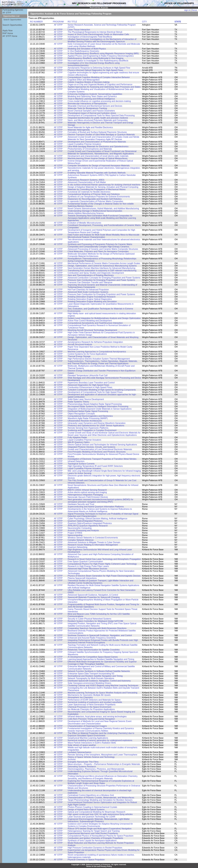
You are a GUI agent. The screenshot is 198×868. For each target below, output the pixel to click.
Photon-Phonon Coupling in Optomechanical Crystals (92, 807)
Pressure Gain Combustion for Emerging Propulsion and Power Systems (101, 280)
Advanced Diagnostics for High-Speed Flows (88, 385)
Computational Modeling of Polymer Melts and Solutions (94, 194)
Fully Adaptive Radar (77, 437)
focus (194, 10)
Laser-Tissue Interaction (79, 30)
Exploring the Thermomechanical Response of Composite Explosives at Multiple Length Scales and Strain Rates (101, 782)
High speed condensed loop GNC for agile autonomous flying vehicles (100, 814)
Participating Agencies (13, 10)
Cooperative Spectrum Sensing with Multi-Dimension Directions (97, 628)
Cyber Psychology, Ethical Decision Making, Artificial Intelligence (98, 519)
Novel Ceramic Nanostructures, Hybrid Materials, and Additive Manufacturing (103, 208)
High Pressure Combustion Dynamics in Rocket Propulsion (95, 848)
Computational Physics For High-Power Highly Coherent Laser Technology (102, 564)
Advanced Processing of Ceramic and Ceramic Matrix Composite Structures (103, 249)
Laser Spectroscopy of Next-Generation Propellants (92, 705)
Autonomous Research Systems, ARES (86, 180)
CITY (144, 22)
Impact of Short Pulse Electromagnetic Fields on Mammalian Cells (98, 34)
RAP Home (8, 33)
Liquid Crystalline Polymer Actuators (84, 144)
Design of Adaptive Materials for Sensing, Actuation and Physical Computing (103, 187)
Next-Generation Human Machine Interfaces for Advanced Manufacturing (102, 268)
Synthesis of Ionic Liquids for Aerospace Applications (92, 841)
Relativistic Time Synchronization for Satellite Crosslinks (94, 650)
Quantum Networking (78, 547)
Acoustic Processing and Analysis (83, 530)
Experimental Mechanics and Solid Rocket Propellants (93, 833)
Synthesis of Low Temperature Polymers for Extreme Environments (99, 197)
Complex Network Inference (81, 540)
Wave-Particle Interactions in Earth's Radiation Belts (92, 743)
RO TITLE (72, 22)
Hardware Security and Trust (81, 504)
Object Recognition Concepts (81, 414)
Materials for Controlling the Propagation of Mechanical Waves (97, 189)
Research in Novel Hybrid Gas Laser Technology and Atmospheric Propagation (104, 559)
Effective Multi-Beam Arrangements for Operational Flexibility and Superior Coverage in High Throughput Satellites (102, 663)
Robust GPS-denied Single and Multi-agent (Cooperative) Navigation (100, 829)
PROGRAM (58, 22)
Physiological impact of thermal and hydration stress (92, 113)
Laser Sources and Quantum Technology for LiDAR (92, 817)
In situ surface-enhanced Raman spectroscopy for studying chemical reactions (104, 185)
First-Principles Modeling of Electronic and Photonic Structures (97, 452)
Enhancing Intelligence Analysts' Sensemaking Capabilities (95, 94)
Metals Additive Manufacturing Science (86, 213)
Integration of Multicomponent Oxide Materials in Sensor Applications (100, 409)
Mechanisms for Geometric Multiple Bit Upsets (89, 695)
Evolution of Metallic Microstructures (84, 223)
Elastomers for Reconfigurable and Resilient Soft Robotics (95, 199)
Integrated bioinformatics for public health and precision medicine (98, 118)
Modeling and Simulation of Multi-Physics (87, 49)
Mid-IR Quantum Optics (79, 442)
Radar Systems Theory (78, 402)
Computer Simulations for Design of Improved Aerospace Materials (99, 166)
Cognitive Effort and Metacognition (84, 80)
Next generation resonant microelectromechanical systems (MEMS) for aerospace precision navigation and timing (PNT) (101, 501)
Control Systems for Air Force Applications (87, 354)
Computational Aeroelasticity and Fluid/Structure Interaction (95, 323)
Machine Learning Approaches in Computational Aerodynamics (97, 352)
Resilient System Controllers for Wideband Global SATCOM (95, 621)
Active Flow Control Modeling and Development (90, 321)
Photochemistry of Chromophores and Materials (90, 149)
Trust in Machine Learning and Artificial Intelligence (91, 99)
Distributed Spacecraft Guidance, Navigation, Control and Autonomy (99, 681)
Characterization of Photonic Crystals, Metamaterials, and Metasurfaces (101, 798)
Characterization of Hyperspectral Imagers (87, 726)
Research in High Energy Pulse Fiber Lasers (88, 566)
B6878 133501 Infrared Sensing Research (87, 490)
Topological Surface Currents (81, 464)
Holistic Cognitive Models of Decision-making (89, 82)
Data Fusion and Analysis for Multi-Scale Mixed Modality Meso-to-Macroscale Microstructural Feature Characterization (104, 236)
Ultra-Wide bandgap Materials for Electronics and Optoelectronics (98, 146)
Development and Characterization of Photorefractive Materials (97, 142)
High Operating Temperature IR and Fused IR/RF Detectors (95, 466)
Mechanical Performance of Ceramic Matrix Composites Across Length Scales (104, 263)
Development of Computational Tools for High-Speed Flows (95, 392)
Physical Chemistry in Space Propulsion (86, 860)
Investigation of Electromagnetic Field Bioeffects (90, 37)
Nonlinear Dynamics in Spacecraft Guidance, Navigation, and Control (100, 635)
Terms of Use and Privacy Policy (99, 866)
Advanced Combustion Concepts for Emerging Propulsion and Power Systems (104, 278)
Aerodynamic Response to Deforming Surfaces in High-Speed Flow (99, 68)
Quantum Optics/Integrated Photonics (85, 521)
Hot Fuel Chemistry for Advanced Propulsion (88, 290)
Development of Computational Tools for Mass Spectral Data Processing (101, 115)
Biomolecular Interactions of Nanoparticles (87, 104)
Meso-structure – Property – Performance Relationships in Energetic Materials (104, 764)
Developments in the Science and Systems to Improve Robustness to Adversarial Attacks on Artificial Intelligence (100, 510)
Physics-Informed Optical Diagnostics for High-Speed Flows (95, 70)
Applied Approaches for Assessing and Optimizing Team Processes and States (104, 87)
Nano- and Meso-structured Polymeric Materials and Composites (98, 120)
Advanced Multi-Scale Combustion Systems (88, 292)
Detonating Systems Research (82, 767)
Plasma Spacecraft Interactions (82, 578)
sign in (187, 10)
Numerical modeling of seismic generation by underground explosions (100, 740)
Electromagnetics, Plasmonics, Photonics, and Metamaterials (96, 769)
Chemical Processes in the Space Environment (90, 707)
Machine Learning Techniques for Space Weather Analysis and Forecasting (103, 693)
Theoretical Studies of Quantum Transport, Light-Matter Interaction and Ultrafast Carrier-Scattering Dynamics (101, 582)
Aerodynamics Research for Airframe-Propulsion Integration (95, 342)
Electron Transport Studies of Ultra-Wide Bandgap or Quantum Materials (101, 135)
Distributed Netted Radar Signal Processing (88, 411)
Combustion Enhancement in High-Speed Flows (90, 387)
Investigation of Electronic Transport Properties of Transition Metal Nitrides (102, 459)
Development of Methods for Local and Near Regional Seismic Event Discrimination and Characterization (100, 722)
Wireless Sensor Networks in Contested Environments (93, 538)
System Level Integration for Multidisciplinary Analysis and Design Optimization (104, 318)
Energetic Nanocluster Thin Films (83, 762)
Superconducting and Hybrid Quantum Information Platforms (96, 507)
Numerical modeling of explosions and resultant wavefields (95, 702)
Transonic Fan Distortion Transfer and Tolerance (90, 282)
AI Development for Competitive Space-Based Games (93, 657)
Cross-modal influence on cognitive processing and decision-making (99, 101)
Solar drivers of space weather (82, 745)
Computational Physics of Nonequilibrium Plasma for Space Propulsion (101, 836)
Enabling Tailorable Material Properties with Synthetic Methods (97, 173)
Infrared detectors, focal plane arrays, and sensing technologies (97, 716)
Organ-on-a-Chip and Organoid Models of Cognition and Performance (100, 84)
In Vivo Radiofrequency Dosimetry (84, 51)
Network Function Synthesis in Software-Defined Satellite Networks (99, 671)
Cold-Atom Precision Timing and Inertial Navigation (91, 719)
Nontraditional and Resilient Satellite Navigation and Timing (95, 676)
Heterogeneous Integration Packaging (85, 495)
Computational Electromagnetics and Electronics (90, 416)
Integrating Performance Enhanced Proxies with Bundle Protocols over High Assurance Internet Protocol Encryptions (103, 641)
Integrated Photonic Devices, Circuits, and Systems (92, 447)
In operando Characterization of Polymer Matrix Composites (95, 201)
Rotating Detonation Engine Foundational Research (92, 297)
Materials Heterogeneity (79, 130)
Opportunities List (11, 16)
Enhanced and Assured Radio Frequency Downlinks (92, 638)
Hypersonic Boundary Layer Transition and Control (91, 383)
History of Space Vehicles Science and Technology (91, 757)
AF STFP (7, 13)
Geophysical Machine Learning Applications (88, 738)
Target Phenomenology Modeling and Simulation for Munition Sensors (100, 800)
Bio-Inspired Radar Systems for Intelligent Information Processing (98, 406)
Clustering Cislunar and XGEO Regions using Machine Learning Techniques (103, 685)
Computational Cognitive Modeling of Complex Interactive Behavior (99, 77)
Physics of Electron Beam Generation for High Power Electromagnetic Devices (104, 576)
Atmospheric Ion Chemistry (80, 697)
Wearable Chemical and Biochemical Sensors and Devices (95, 106)
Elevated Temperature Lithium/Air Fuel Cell (88, 375)
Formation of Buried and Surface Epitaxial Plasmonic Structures (97, 132)
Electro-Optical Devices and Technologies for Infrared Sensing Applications (102, 445)
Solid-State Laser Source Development (86, 399)
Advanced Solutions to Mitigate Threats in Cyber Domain (94, 542)
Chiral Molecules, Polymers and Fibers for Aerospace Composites (98, 251)
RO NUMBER (36, 22)
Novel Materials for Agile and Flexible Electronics (90, 127)
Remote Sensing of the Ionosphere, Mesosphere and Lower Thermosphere (103, 755)
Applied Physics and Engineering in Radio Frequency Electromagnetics (101, 56)
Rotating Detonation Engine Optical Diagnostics (90, 299)
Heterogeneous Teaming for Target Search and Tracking (94, 831)
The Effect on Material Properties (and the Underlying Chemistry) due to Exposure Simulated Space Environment (101, 734)
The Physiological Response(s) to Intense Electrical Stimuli (95, 32)
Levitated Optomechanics (80, 752)
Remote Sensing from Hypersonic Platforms (88, 428)
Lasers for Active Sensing (80, 473)
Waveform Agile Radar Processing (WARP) (88, 418)
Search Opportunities (12, 20)
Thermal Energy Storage (79, 356)
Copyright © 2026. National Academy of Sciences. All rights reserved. (99, 865)
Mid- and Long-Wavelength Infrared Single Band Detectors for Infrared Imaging (104, 471)
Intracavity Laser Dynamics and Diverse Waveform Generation (97, 423)
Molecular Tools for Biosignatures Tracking (87, 108)
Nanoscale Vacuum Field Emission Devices (88, 497)
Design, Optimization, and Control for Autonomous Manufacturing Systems (102, 266)
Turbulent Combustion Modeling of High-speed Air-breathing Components (102, 390)
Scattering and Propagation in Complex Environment (92, 430)
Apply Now (8, 31)
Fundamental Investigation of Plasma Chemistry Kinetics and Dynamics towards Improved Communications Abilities (101, 730)
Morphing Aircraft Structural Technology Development (92, 330)
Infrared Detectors (76, 461)
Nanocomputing (75, 535)
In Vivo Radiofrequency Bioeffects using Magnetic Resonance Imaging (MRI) (103, 53)
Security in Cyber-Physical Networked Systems (90, 619)
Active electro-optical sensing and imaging (87, 492)
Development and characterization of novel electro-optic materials (98, 156)
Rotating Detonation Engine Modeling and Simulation (92, 302)
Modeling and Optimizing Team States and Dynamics (92, 96)
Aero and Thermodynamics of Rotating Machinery (91, 275)
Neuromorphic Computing (80, 528)
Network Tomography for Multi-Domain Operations (91, 678)
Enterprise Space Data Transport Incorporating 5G (91, 674)
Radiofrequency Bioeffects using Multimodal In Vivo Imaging (96, 58)
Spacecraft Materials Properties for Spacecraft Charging (94, 597)
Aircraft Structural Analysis (80, 344)
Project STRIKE (75, 533)
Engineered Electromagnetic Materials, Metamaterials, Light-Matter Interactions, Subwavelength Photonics (99, 820)
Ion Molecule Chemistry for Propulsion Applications (91, 709)
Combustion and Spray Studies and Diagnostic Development (96, 273)
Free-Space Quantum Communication (85, 561)
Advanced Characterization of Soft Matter (87, 182)
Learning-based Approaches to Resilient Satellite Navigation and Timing (101, 659)
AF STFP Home (10, 36)
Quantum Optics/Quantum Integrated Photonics (90, 523)
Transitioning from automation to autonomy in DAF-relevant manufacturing (102, 270)
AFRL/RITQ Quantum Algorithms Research (88, 526)
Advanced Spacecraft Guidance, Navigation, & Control (93, 595)
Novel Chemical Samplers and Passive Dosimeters (91, 111)
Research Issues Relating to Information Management (93, 545)
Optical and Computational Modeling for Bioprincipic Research (97, 812)
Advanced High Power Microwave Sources (87, 569)
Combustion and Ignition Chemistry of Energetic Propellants (95, 838)
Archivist (72, 759)
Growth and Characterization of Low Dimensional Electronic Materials (100, 449)
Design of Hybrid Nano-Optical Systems (86, 810)
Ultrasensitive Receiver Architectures (85, 421)
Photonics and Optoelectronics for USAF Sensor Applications (96, 426)
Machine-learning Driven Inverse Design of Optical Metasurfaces (98, 158)
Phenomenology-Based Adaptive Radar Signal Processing (95, 404)
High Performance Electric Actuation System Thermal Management (99, 359)
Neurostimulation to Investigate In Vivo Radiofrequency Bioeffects (98, 61)
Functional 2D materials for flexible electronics (89, 192)
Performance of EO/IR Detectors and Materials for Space (94, 700)
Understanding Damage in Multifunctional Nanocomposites (95, 211)
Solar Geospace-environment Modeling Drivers (89, 683)
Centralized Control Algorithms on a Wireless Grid (91, 795)
